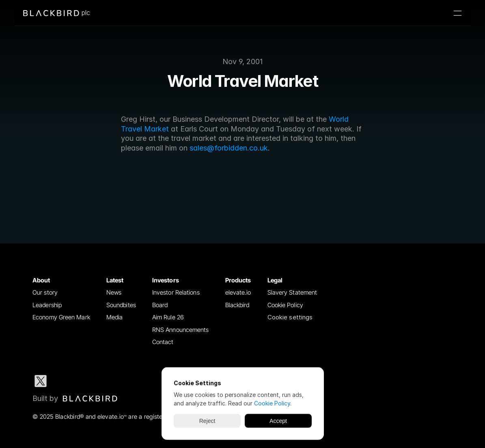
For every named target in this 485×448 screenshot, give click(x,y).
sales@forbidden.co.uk (229, 148)
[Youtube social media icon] (144, 381)
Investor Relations (176, 292)
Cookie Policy (285, 305)
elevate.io (238, 292)
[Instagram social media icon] (93, 381)
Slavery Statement (292, 292)
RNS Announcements (181, 330)
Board (160, 305)
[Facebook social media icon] (119, 381)
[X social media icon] (41, 381)
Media (115, 317)
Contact (163, 342)
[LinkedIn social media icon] (67, 381)
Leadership (47, 305)
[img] (90, 398)
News (114, 292)
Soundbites (121, 305)
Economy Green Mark (61, 317)
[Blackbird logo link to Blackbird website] (75, 398)
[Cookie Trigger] (290, 318)
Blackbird (237, 305)
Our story (45, 292)
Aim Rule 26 (168, 317)
